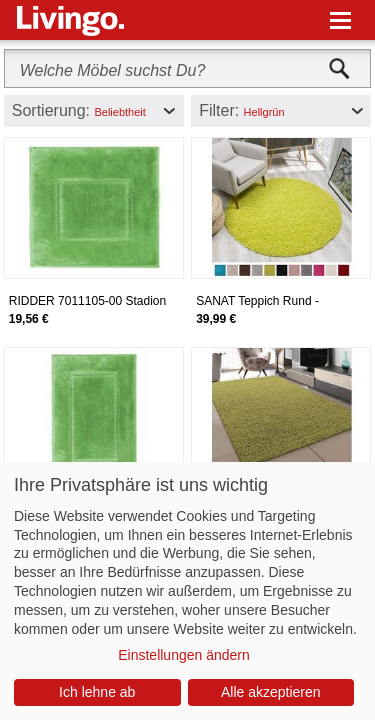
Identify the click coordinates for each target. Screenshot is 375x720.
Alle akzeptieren (271, 692)
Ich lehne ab (97, 692)
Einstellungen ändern (184, 655)
